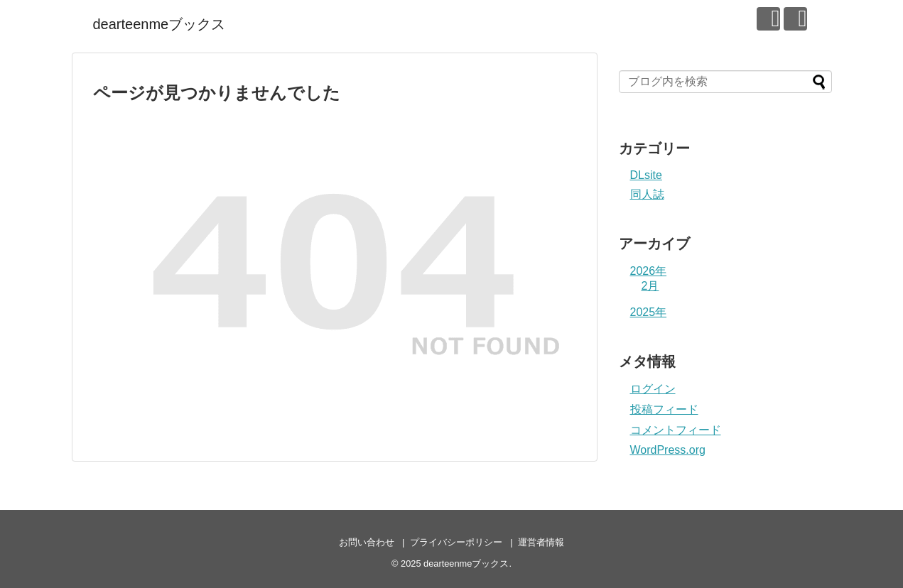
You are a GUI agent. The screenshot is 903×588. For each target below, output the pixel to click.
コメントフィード (676, 430)
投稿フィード (664, 409)
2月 (650, 286)
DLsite (646, 175)
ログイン (653, 389)
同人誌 (647, 194)
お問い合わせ (367, 542)
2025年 (649, 312)
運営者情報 (541, 542)
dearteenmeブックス (159, 24)
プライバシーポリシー (456, 542)
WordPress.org (668, 450)
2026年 (649, 271)
